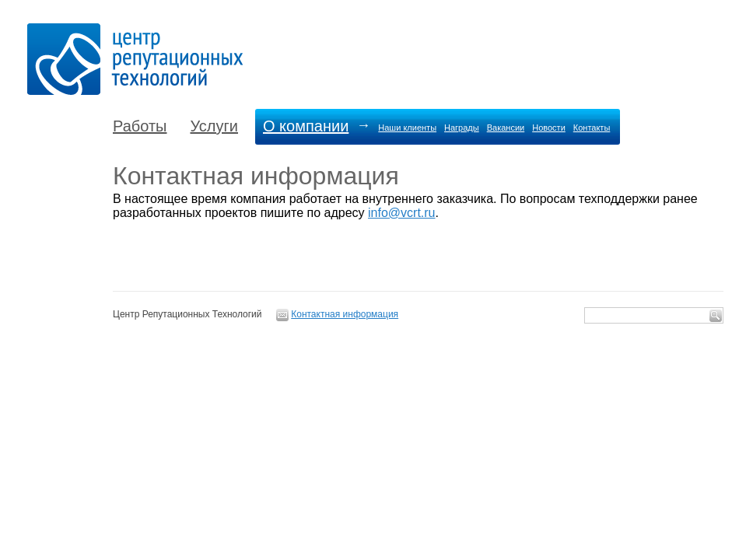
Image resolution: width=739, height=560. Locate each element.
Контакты (592, 128)
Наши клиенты (407, 128)
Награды (462, 128)
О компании (306, 126)
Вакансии (506, 128)
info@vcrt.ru (401, 213)
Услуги (214, 126)
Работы (140, 126)
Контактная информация (345, 314)
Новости (549, 128)
